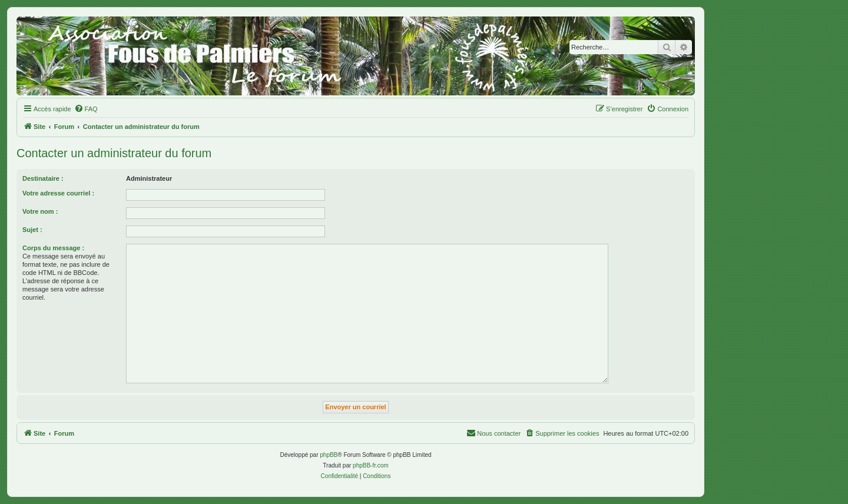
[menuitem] (86, 109)
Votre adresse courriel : (58, 193)
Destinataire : (43, 178)
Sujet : (32, 230)
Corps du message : (53, 248)
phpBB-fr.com (371, 465)
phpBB (329, 455)
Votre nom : (40, 211)
